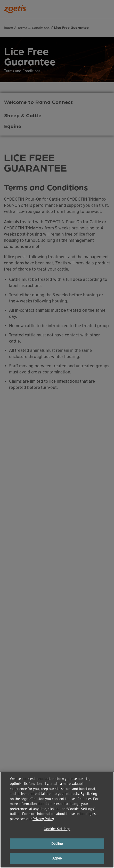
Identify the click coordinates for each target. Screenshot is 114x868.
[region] (57, 820)
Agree (57, 858)
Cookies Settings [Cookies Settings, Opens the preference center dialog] (57, 829)
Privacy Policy (43, 819)
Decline (57, 844)
